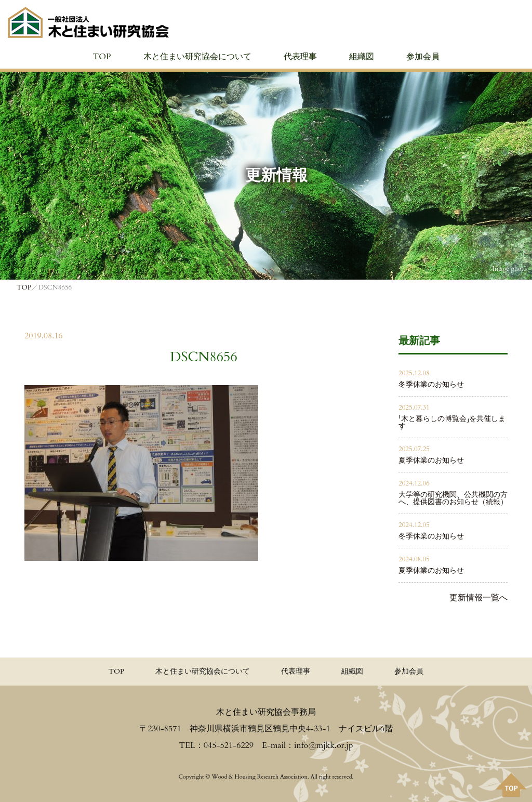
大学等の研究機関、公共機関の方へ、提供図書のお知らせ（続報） (453, 498)
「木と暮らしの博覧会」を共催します (452, 422)
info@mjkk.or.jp (323, 745)
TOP (102, 57)
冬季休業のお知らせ (431, 384)
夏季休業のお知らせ (431, 460)
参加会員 (423, 57)
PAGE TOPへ (511, 785)
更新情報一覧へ (478, 598)
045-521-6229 (229, 745)
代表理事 (300, 57)
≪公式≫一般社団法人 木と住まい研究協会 (88, 22)
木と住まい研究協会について (197, 57)
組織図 (362, 57)
